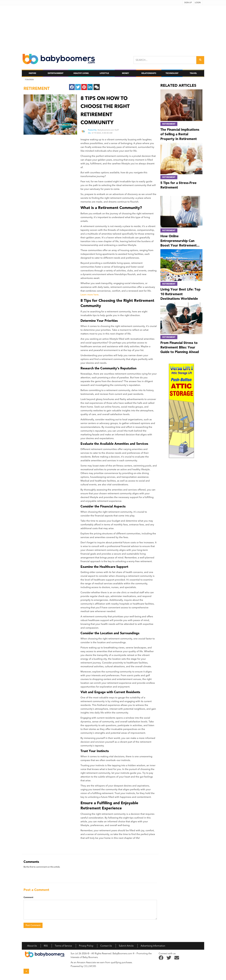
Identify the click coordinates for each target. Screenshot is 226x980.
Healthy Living (81, 73)
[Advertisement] (113, 27)
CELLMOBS (90, 966)
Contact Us (106, 946)
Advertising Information (153, 946)
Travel (193, 73)
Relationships (149, 73)
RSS (46, 946)
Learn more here (90, 295)
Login (198, 3)
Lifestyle (104, 73)
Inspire (32, 73)
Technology (172, 73)
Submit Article (126, 946)
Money (125, 73)
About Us (32, 946)
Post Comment (33, 925)
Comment (28, 897)
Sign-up (188, 3)
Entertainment (56, 73)
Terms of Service (63, 946)
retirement (37, 88)
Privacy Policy (86, 946)
